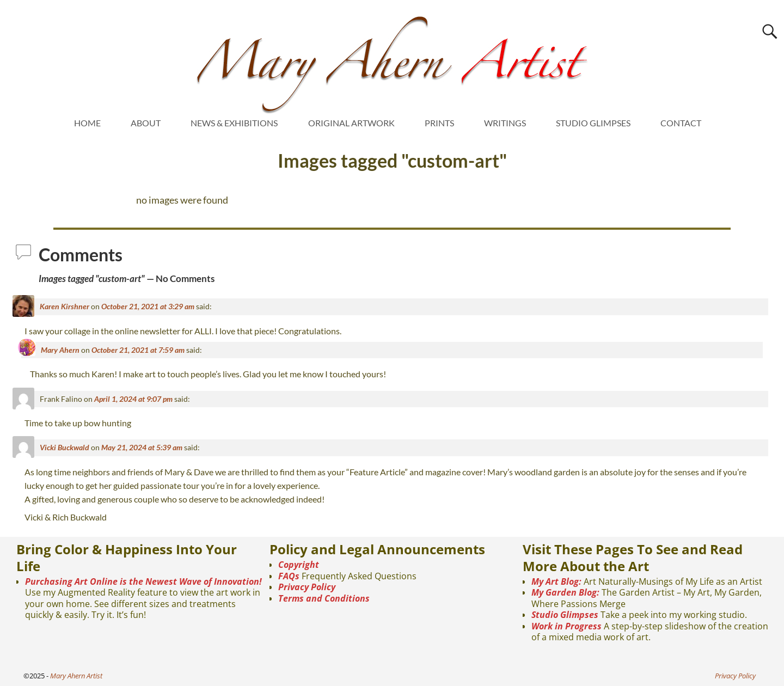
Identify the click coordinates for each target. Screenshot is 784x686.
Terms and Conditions (324, 598)
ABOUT (146, 123)
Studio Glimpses (565, 615)
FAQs (289, 576)
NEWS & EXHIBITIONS (234, 123)
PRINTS (439, 123)
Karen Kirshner (65, 306)
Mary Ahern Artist (76, 676)
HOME (87, 123)
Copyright (299, 565)
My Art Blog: (556, 581)
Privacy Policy (307, 587)
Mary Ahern (60, 350)
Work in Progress (566, 626)
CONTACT (681, 123)
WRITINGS (505, 123)
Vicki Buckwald (65, 447)
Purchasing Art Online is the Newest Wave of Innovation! (143, 581)
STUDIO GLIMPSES (593, 123)
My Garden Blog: (565, 592)
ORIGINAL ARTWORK (351, 123)
